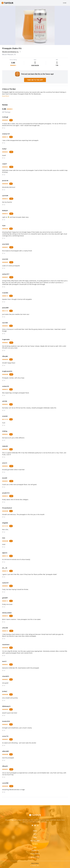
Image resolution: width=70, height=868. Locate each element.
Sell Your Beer (35, 841)
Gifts (35, 834)
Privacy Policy (35, 854)
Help (35, 847)
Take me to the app (35, 80)
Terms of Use (35, 857)
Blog (35, 837)
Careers (35, 844)
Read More (6, 96)
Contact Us (35, 850)
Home (65, 3)
